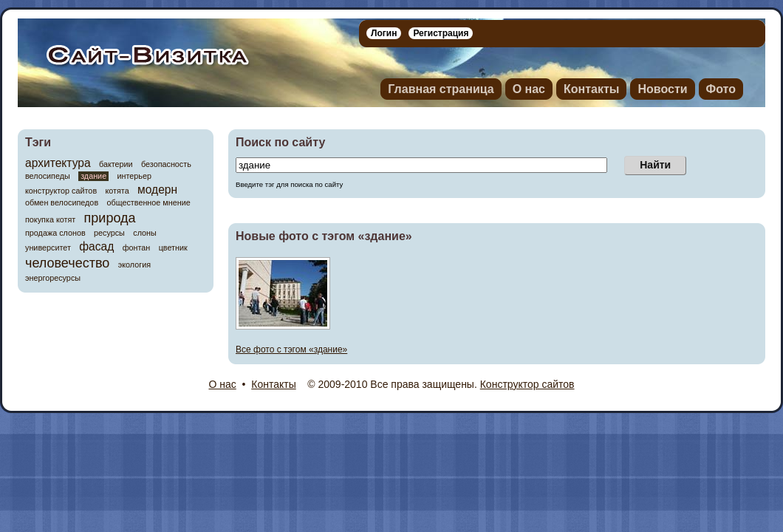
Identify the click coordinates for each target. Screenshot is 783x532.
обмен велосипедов (62, 203)
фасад (96, 246)
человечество (67, 263)
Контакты (591, 89)
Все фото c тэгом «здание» (291, 349)
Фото (721, 89)
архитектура (58, 163)
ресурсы (109, 233)
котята (117, 191)
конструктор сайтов (61, 191)
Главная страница (441, 89)
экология (134, 265)
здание (93, 176)
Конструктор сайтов (527, 384)
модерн (157, 190)
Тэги (38, 142)
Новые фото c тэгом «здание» (324, 236)
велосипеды (48, 176)
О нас (529, 89)
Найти (655, 165)
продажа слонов (55, 233)
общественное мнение (148, 203)
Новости (662, 89)
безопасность (166, 164)
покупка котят (50, 220)
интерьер (134, 176)
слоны (145, 233)
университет (48, 248)
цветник (173, 248)
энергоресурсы (53, 278)
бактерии (116, 164)
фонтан (137, 248)
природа (110, 218)
